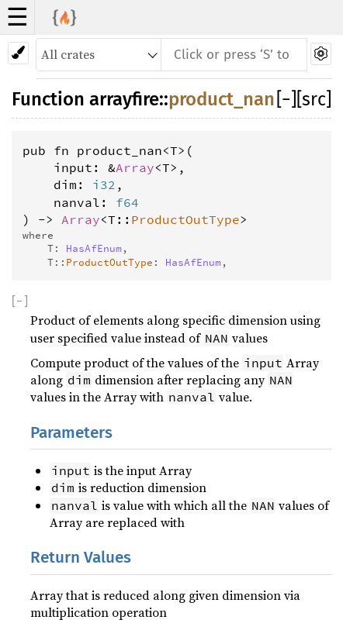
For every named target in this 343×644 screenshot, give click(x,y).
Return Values (81, 558)
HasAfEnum (94, 248)
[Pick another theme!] (18, 53)
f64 (127, 202)
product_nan (222, 99)
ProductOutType (185, 219)
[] (286, 99)
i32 (104, 184)
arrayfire (124, 99)
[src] (314, 99)
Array (135, 167)
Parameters (71, 433)
